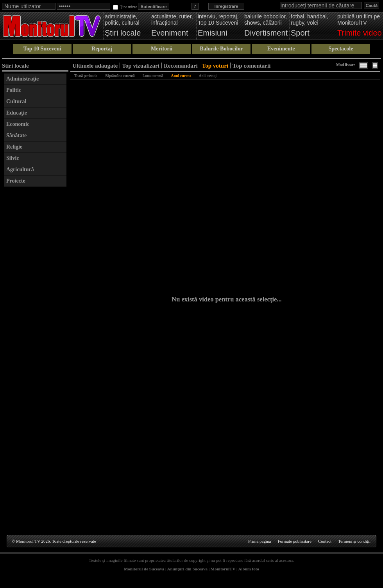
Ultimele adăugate (95, 65)
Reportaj (102, 49)
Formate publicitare (294, 541)
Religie (14, 147)
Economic (18, 124)
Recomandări (181, 65)
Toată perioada (86, 76)
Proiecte (16, 181)
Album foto (249, 569)
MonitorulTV (223, 569)
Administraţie (22, 79)
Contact (325, 541)
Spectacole (341, 49)
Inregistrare (226, 6)
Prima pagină (260, 541)
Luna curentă (153, 76)
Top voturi (215, 65)
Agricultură (20, 169)
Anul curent (181, 76)
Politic (14, 90)
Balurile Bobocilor (221, 49)
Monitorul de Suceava (144, 569)
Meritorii (162, 49)
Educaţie (17, 113)
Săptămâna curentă (120, 76)
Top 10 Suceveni (42, 49)
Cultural (16, 101)
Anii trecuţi (208, 76)
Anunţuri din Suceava (187, 569)
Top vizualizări (141, 65)
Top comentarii (251, 65)
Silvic (13, 158)
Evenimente (281, 49)
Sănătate (16, 135)
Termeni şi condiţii (354, 541)
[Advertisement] (35, 308)
